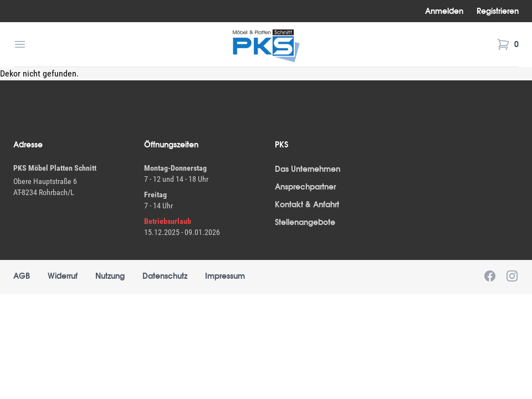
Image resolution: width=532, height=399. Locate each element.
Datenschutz (165, 276)
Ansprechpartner (305, 187)
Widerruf (63, 276)
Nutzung (110, 276)
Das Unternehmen (308, 169)
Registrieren (498, 11)
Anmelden (444, 11)
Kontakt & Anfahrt (307, 204)
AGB (22, 276)
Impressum (225, 276)
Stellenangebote (305, 222)
